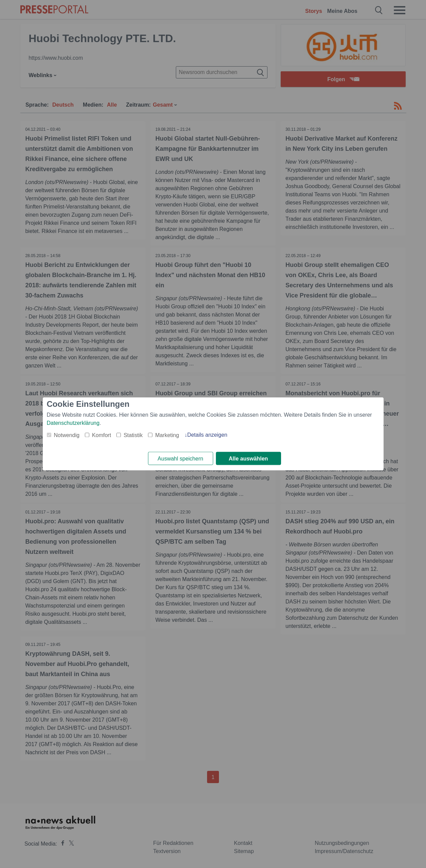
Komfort (101, 435)
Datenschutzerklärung (73, 423)
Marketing (167, 435)
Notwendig (67, 435)
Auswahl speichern (180, 459)
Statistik (133, 435)
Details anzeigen (207, 435)
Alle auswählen (248, 459)
